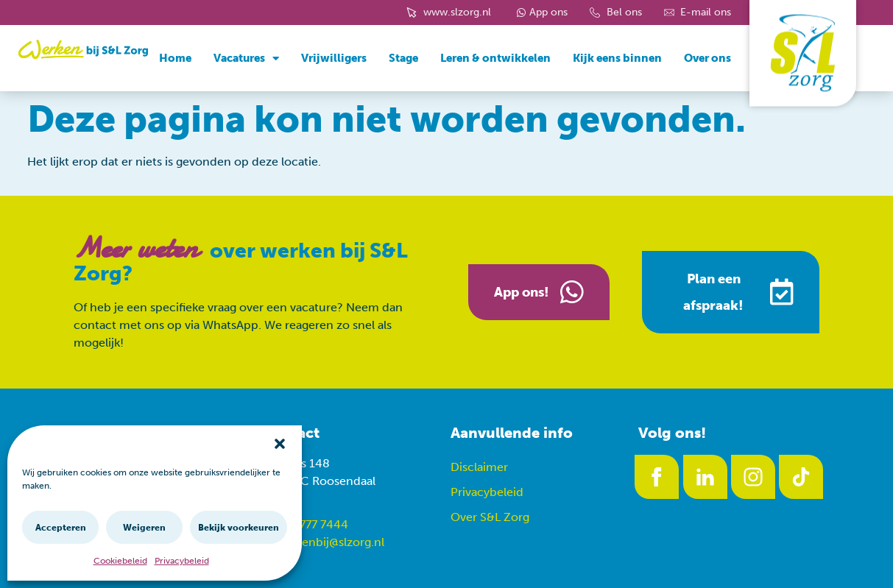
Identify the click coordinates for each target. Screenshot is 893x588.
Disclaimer (479, 467)
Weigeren (144, 528)
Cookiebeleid (120, 561)
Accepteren (61, 528)
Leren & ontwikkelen (495, 58)
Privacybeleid (182, 561)
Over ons (707, 58)
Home (175, 58)
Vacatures (246, 59)
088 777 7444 (311, 524)
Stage (403, 58)
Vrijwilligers (334, 58)
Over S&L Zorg (490, 517)
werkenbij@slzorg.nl (330, 542)
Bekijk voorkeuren (239, 528)
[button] (280, 444)
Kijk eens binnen (617, 58)
